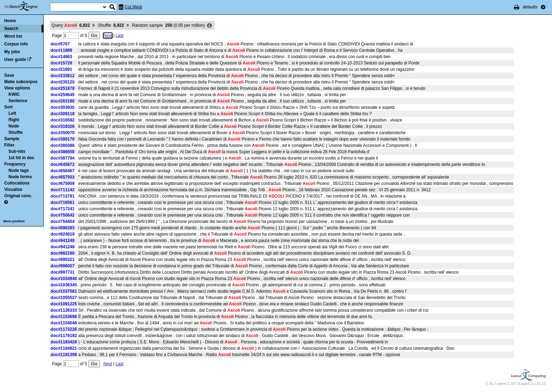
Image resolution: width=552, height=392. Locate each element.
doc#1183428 (64, 342)
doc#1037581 (64, 291)
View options (17, 88)
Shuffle (16, 132)
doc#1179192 (64, 336)
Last (120, 36)
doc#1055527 (64, 298)
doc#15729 (61, 63)
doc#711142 (63, 190)
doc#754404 (63, 222)
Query (71, 25)
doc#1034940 (64, 279)
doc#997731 (63, 272)
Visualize (13, 189)
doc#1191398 (64, 355)
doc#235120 (63, 82)
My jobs (12, 52)
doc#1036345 (64, 285)
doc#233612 (63, 76)
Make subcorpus (21, 82)
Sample (12, 139)
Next (108, 36)
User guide (15, 60)
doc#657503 (63, 177)
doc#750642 (63, 215)
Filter (9, 145)
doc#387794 (63, 158)
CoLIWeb (133, 7)
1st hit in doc (21, 158)
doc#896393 (63, 228)
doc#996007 (63, 266)
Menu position (14, 221)
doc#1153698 (64, 317)
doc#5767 (60, 44)
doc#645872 (63, 164)
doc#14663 (61, 57)
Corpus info (16, 44)
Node (14, 126)
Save (9, 75)
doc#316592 (63, 120)
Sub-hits (17, 151)
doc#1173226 (64, 329)
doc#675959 (63, 183)
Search (11, 29)
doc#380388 (63, 145)
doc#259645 (63, 95)
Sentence (18, 101)
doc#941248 (63, 241)
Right (14, 120)
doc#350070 (63, 133)
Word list (13, 36)
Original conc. (18, 196)
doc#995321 (63, 260)
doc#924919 (63, 234)
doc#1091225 (64, 304)
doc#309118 (63, 114)
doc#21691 (61, 69)
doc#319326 (63, 126)
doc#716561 (63, 203)
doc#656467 (63, 171)
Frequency (15, 164)
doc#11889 (61, 50)
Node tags (19, 170)
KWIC (14, 94)
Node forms (20, 177)
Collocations (17, 183)
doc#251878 (63, 88)
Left (12, 113)
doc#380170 (63, 139)
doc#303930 (63, 107)
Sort (8, 107)
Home (10, 21)
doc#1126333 (64, 310)
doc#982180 (63, 253)
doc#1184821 (64, 348)
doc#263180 (63, 101)
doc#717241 (63, 209)
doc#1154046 (64, 323)
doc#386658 (63, 152)
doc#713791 (63, 196)
